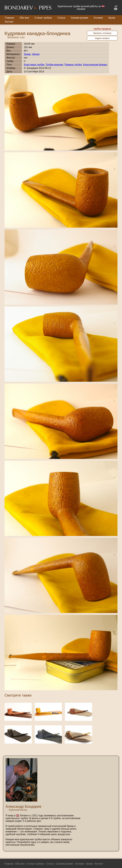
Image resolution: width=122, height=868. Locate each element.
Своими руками (79, 18)
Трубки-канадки (54, 65)
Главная (9, 18)
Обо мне (24, 18)
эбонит (36, 54)
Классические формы (95, 65)
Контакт (9, 22)
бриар (27, 54)
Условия (98, 18)
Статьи (61, 18)
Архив (112, 18)
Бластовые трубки (34, 65)
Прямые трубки (73, 65)
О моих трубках (43, 18)
